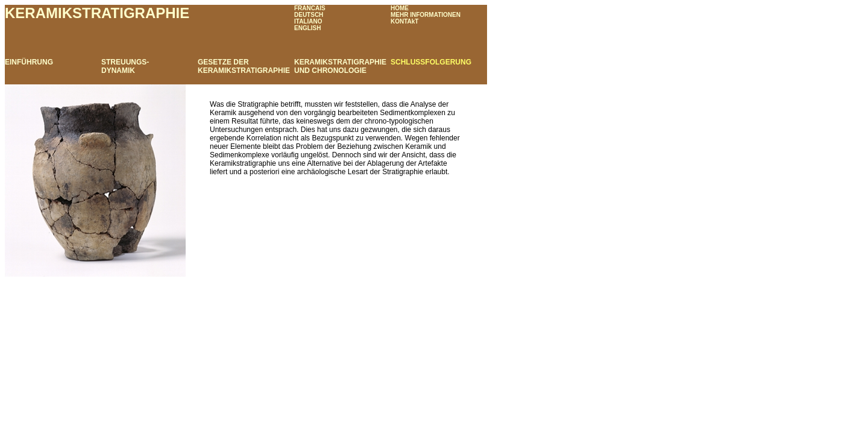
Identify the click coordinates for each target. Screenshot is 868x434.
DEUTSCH (309, 15)
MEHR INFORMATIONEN (426, 15)
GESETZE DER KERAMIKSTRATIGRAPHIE (244, 66)
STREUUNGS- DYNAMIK (125, 66)
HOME (400, 8)
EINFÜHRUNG (29, 62)
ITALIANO (308, 21)
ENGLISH (307, 28)
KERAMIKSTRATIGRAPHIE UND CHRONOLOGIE (340, 66)
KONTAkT (404, 21)
